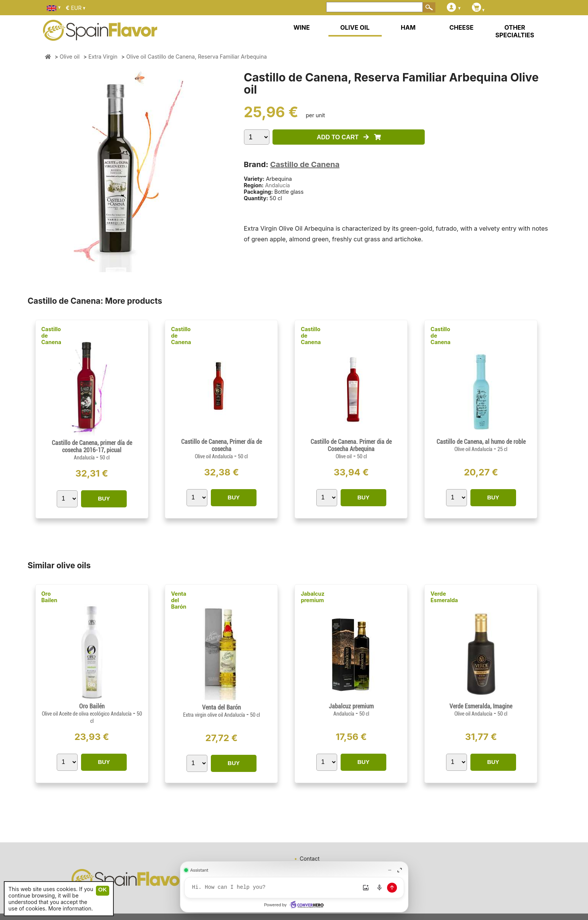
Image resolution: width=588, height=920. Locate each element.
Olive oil (344, 456)
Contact (310, 859)
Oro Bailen (49, 597)
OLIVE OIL (355, 27)
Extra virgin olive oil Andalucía (215, 715)
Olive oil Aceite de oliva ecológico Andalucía (87, 714)
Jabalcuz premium (312, 597)
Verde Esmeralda (444, 597)
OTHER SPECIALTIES (515, 31)
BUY (104, 498)
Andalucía (277, 185)
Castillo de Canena (305, 164)
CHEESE (461, 27)
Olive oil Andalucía (214, 456)
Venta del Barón (178, 600)
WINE (302, 27)
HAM (408, 27)
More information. (71, 908)
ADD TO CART (349, 137)
